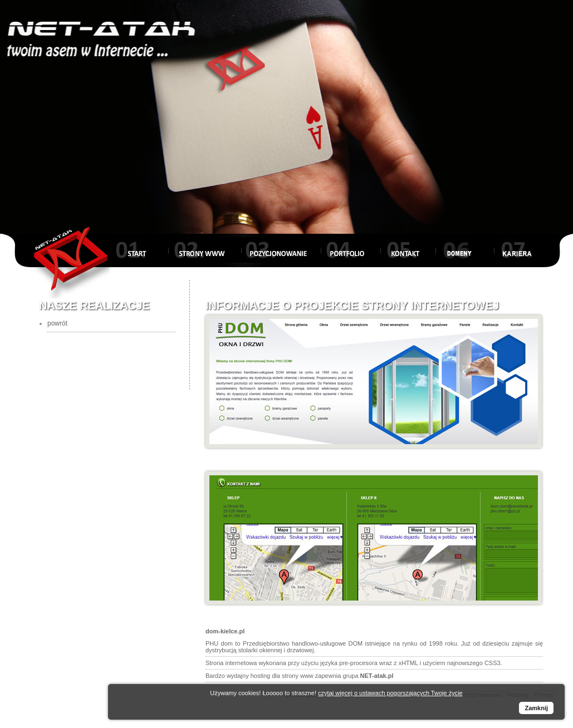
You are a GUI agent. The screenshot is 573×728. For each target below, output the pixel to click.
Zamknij (536, 708)
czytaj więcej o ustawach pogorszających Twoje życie (390, 693)
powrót (57, 323)
